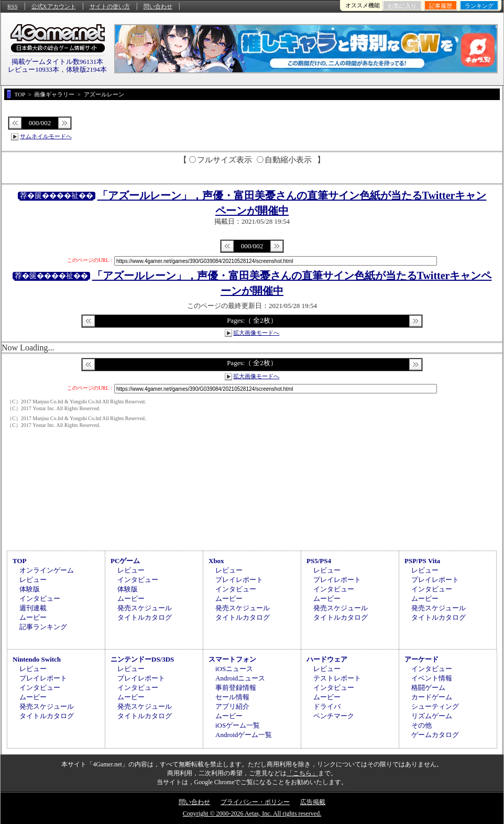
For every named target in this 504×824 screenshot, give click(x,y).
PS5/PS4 (319, 561)
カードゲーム (432, 697)
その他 (421, 725)
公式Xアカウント (54, 6)
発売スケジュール (145, 608)
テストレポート (337, 678)
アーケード (421, 659)
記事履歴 (441, 6)
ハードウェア (327, 659)
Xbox (216, 561)
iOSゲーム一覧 (238, 725)
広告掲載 (313, 802)
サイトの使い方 (110, 6)
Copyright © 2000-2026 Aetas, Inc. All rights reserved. (252, 814)
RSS (13, 6)
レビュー (33, 580)
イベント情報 (432, 678)
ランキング (479, 6)
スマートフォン (232, 659)
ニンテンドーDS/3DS (142, 659)
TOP (20, 561)
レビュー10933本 (34, 69)
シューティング (435, 706)
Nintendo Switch (37, 659)
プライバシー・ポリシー (255, 802)
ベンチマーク (334, 716)
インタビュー (40, 598)
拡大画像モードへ (256, 333)
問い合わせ (158, 6)
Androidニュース (240, 678)
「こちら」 (302, 773)
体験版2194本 (86, 69)
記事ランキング (43, 627)
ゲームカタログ (435, 735)
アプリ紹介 (232, 706)
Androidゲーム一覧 (244, 735)
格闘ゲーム (428, 688)
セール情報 (232, 697)
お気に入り (402, 6)
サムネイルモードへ (46, 136)
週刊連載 (33, 608)
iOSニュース (234, 669)
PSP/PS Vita (422, 561)
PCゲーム (125, 561)
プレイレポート (239, 580)
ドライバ (327, 706)
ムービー (33, 617)
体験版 (30, 589)
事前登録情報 (236, 688)
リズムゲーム (432, 716)
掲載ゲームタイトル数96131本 (58, 62)
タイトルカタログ (145, 617)
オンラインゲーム (47, 570)
